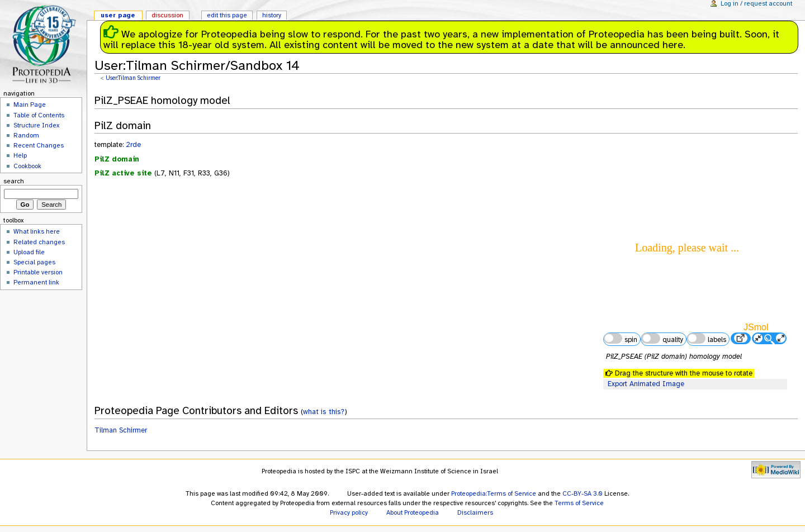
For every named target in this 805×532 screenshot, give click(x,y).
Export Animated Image (646, 384)
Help (20, 155)
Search (14, 181)
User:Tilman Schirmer (133, 78)
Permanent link (36, 282)
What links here (37, 231)
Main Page (30, 104)
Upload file (29, 252)
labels (707, 339)
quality (662, 339)
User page (118, 15)
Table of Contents (39, 115)
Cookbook (27, 166)
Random (26, 135)
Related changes (39, 242)
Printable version (38, 272)
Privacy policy (349, 512)
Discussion (167, 15)
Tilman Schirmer (121, 430)
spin (621, 339)
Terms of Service (579, 503)
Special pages (34, 262)
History (272, 15)
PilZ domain (117, 159)
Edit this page (227, 15)
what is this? (324, 412)
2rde (133, 145)
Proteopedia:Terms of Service (494, 493)
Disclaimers (475, 512)
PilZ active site (123, 173)
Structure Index (36, 125)
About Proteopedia (413, 512)
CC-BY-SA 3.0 (583, 493)
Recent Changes (39, 145)
